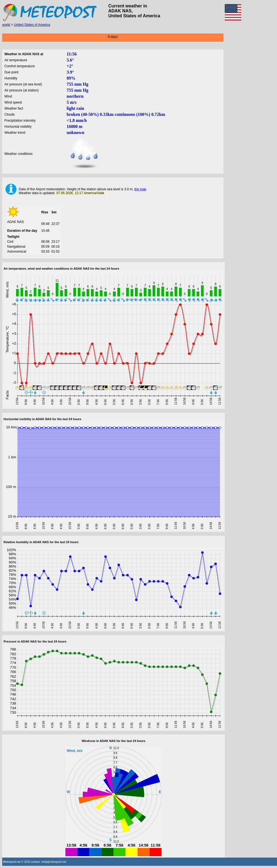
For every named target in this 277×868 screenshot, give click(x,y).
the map (140, 189)
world (6, 25)
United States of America (32, 25)
